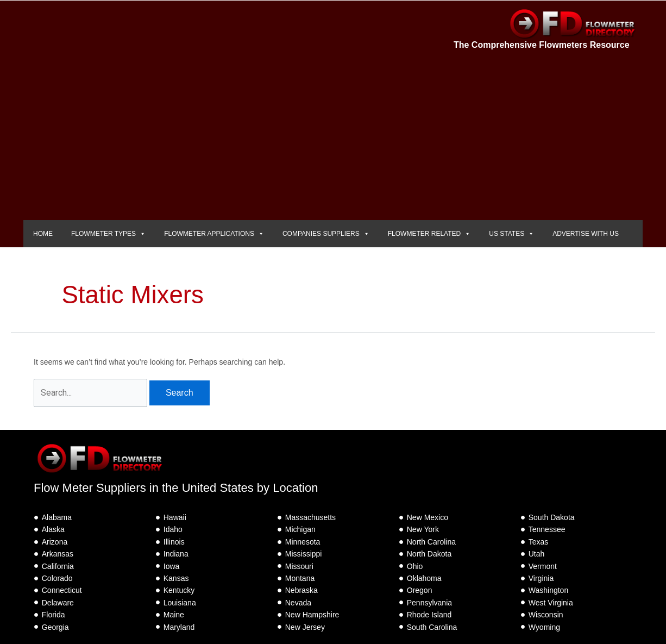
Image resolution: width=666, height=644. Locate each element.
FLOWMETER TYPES (108, 234)
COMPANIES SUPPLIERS (326, 234)
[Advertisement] (333, 139)
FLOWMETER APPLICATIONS (214, 234)
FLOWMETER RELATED (429, 234)
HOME (43, 234)
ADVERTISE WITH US (586, 234)
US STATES (511, 234)
